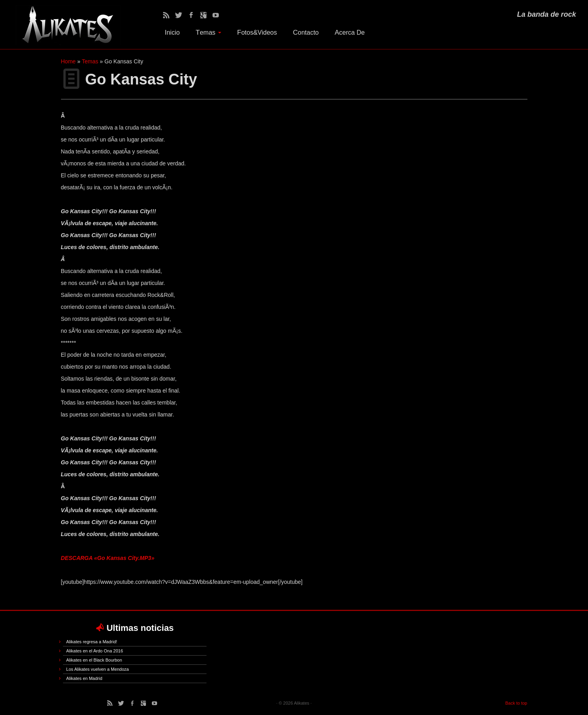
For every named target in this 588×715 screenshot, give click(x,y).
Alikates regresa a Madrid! (92, 642)
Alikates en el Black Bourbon (94, 660)
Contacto (306, 32)
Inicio (172, 32)
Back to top (516, 703)
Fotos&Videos (257, 32)
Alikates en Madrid (84, 678)
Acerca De (350, 32)
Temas (208, 32)
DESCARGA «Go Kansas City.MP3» (108, 558)
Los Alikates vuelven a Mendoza (97, 669)
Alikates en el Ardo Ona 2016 (94, 651)
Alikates (302, 703)
